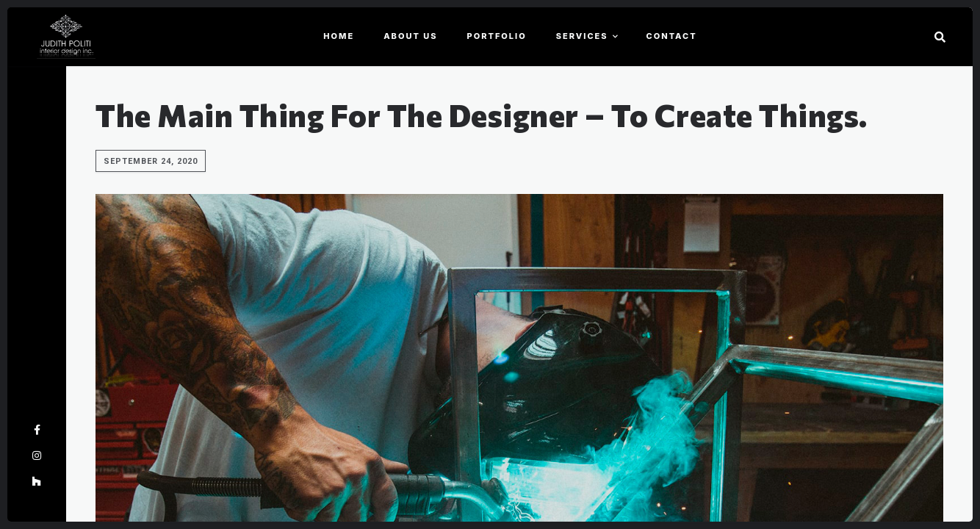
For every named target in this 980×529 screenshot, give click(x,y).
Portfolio (497, 36)
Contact (672, 36)
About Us (410, 36)
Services (582, 36)
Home (339, 36)
